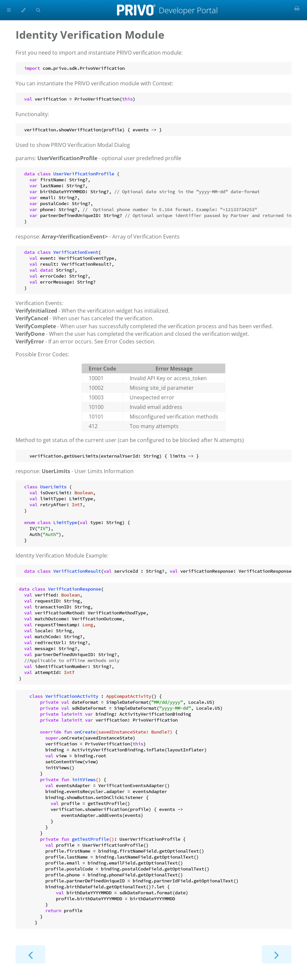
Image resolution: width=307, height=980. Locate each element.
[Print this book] (297, 8)
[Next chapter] (277, 954)
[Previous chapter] (30, 954)
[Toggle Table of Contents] (9, 10)
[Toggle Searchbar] (38, 10)
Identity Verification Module (90, 35)
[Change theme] (23, 10)
